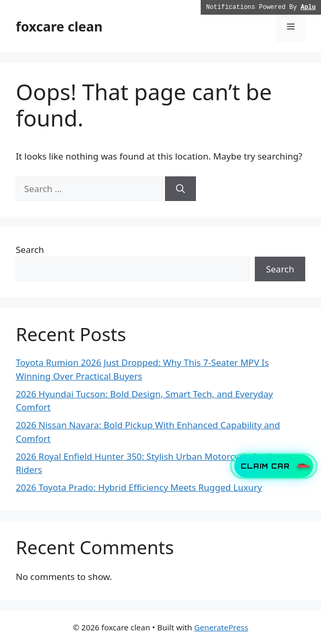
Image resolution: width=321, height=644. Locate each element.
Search (30, 250)
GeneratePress (221, 627)
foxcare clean (59, 26)
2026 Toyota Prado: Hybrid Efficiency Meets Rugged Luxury (139, 487)
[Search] (180, 189)
